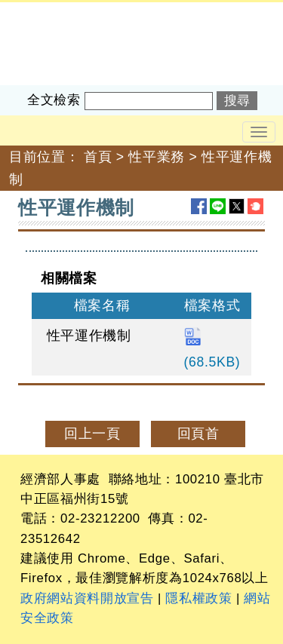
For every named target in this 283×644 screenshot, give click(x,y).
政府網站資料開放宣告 (87, 598)
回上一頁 (92, 434)
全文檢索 (54, 100)
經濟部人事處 (42, 12)
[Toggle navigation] (259, 132)
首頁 (98, 157)
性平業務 (157, 157)
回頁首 (198, 434)
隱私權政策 (198, 598)
